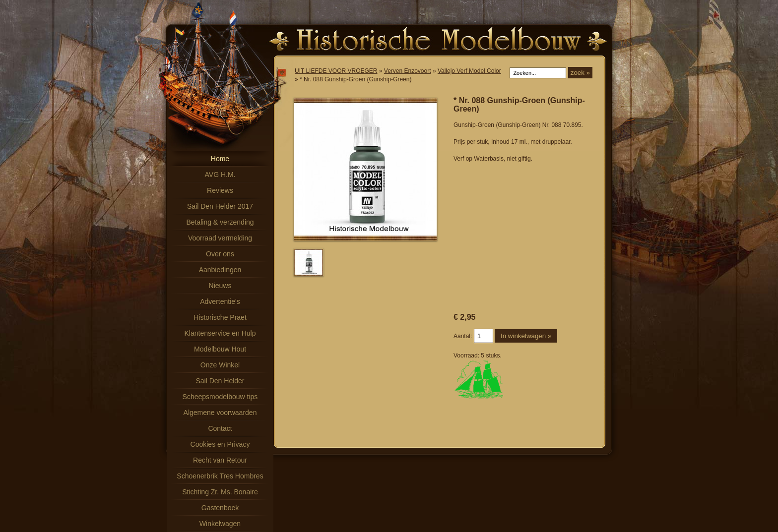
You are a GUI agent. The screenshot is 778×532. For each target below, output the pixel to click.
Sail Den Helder (220, 381)
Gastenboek (220, 508)
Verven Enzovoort (408, 71)
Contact (220, 428)
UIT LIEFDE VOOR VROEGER (336, 71)
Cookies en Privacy (220, 444)
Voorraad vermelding (220, 238)
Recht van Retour (220, 460)
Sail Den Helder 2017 (220, 206)
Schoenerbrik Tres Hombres (220, 476)
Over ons (220, 254)
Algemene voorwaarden (220, 413)
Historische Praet (220, 317)
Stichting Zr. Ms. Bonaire (220, 492)
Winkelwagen (220, 524)
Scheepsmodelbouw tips (220, 397)
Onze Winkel (220, 365)
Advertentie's (220, 301)
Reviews (220, 190)
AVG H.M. (220, 175)
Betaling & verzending (220, 222)
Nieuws (220, 286)
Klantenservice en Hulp (220, 333)
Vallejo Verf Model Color (469, 71)
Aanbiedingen (220, 270)
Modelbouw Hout (220, 349)
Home (220, 159)
